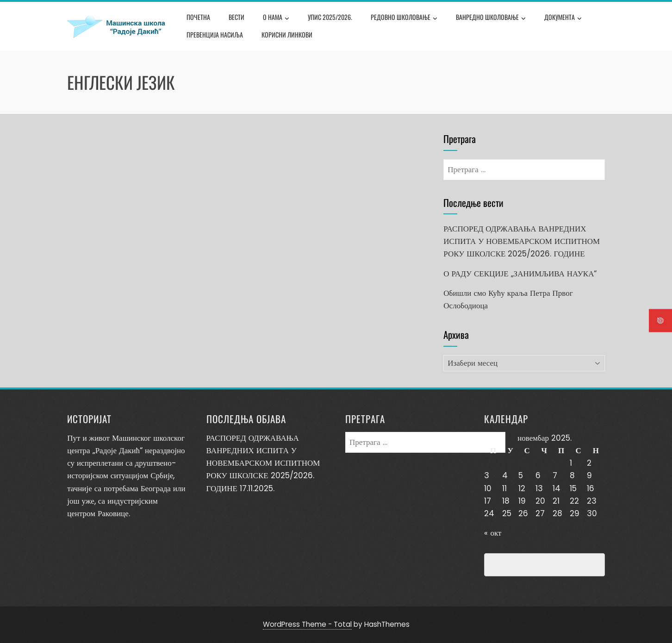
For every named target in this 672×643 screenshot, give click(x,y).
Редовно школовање (404, 18)
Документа (563, 18)
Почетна (198, 17)
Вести (236, 17)
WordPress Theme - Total (307, 624)
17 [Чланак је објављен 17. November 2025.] (488, 501)
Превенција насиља (215, 34)
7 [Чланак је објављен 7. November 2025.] (555, 475)
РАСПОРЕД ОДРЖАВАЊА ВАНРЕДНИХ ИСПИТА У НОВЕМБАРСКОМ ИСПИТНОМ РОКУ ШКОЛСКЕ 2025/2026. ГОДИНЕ (522, 241)
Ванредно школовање (491, 18)
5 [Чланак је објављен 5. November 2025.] (521, 475)
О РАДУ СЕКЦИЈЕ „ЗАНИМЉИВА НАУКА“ (520, 274)
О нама (276, 18)
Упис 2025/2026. (330, 17)
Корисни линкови (287, 34)
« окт (493, 533)
